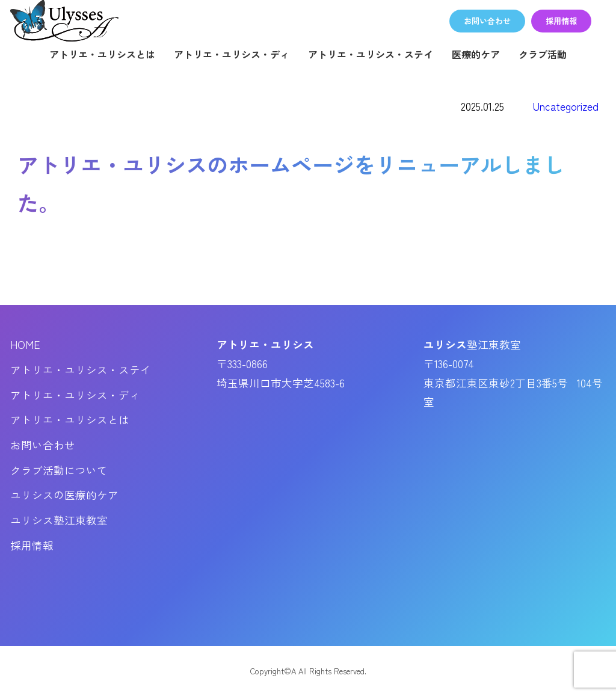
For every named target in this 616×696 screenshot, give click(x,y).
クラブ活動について (59, 470)
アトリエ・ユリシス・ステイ (371, 54)
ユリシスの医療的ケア (64, 495)
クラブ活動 (543, 54)
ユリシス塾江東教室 (59, 520)
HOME (25, 344)
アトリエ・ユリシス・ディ (232, 54)
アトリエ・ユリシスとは (102, 54)
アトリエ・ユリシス (64, 21)
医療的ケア (476, 54)
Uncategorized (566, 106)
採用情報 (32, 545)
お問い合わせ (43, 445)
